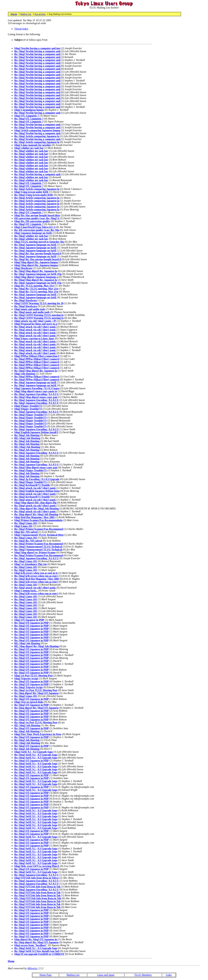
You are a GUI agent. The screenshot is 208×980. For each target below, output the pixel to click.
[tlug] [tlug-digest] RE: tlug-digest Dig (35, 503)
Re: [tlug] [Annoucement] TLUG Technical (38, 547)
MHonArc (32, 968)
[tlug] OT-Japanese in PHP (29, 620)
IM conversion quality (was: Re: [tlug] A (37, 218)
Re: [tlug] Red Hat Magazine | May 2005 (37, 579)
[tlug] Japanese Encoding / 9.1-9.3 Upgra (37, 388)
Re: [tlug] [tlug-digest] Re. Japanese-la (36, 271)
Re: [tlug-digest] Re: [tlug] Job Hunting (36, 514)
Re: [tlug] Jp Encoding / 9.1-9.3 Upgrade (37, 479)
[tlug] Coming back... (26, 591)
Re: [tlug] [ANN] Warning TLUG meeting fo (39, 315)
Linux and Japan (106, 975)
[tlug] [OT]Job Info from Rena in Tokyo (36, 878)
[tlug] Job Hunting (25, 374)
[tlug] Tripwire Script (26, 678)
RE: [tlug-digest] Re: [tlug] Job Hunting (36, 508)
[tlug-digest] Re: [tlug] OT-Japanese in (36, 939)
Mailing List (26, 14)
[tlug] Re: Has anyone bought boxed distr (37, 215)
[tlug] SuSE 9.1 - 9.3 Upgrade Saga (33, 752)
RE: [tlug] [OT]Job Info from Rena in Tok (38, 898)
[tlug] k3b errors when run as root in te (36, 573)
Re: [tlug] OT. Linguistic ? (29, 119)
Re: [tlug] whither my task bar (31, 151)
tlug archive (40, 14)
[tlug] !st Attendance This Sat (31, 564)
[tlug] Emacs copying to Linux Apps (34, 338)
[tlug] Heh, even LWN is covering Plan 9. (37, 866)
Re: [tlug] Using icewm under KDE (34, 195)
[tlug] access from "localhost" (31, 945)
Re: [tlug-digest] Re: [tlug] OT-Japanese (36, 693)
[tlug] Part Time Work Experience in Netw (38, 734)
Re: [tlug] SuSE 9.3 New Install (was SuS (37, 951)
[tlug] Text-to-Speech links (29, 702)
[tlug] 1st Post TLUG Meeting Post (34, 676)
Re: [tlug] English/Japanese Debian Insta (37, 491)
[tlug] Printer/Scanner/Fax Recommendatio (38, 520)
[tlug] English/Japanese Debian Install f (36, 432)
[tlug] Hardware (23, 268)
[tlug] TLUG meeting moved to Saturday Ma (39, 242)
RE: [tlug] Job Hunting (27, 438)
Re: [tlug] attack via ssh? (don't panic (35, 327)
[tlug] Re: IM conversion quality (32, 221)
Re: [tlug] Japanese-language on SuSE (35, 245)
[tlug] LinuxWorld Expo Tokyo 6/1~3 (35, 227)
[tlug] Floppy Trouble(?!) (28, 406)
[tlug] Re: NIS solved (26, 532)
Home (11, 961)
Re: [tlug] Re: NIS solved (28, 541)
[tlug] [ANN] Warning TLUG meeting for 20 (39, 303)
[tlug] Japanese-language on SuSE (33, 233)
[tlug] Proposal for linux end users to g (36, 324)
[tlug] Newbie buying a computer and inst (37, 48)
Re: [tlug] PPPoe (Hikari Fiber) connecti (37, 359)
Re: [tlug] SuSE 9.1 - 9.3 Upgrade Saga (36, 755)
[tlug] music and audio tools (30, 309)
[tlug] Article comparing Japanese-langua (37, 130)
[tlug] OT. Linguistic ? (27, 116)
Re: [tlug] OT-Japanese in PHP (32, 623)
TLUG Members (143, 975)
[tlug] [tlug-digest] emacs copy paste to (36, 391)
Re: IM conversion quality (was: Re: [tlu (37, 230)
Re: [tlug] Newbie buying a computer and (38, 51)
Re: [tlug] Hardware (26, 300)
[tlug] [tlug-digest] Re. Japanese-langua (36, 262)
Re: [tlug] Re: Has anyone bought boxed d (38, 253)
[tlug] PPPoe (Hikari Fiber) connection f (37, 356)
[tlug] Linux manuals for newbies (33, 145)
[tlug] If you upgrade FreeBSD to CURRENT (39, 954)
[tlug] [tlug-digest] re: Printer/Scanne (35, 552)
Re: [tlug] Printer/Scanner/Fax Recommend (39, 529)
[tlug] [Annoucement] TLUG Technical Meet (39, 535)
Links (169, 975)
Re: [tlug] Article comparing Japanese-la (37, 136)
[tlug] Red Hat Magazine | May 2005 (34, 517)
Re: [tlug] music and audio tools (32, 312)
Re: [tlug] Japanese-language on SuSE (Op (38, 274)
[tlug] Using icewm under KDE (31, 192)
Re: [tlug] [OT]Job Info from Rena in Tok (37, 887)
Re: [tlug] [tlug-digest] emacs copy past (36, 397)
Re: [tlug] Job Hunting (27, 435)
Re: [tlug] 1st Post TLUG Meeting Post (36, 690)
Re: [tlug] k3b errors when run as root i (36, 576)
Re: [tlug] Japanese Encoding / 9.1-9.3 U (37, 394)
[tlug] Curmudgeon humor (29, 110)
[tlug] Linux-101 (23, 526)
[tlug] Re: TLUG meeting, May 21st (34, 286)
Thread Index (21, 29)
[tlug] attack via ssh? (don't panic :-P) (35, 321)
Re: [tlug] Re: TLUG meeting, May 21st (36, 289)
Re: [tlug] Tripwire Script (29, 687)
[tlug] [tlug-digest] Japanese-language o (36, 277)
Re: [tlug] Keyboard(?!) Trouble (32, 485)
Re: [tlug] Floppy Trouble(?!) (30, 415)
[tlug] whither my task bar (29, 148)
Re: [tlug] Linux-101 (26, 523)
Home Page (45, 975)
